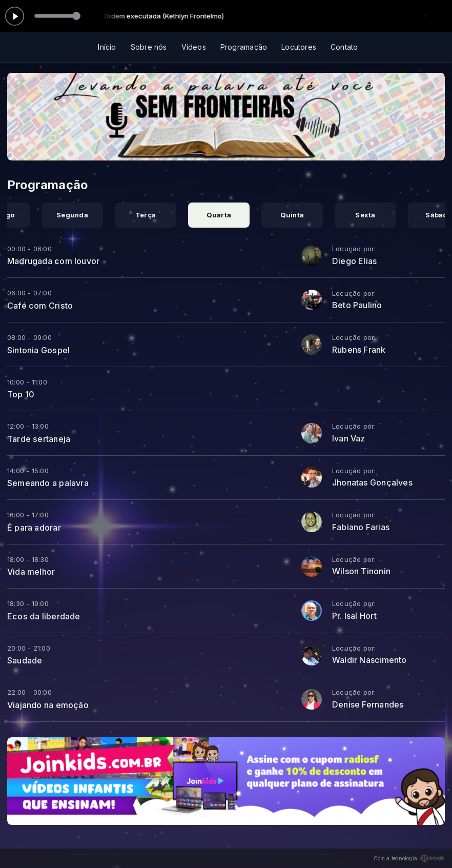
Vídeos (194, 47)
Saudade (25, 660)
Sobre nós (149, 47)
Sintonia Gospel (38, 350)
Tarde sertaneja (39, 439)
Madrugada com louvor (53, 261)
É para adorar (34, 528)
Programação (244, 47)
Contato (344, 47)
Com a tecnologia (409, 858)
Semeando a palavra (48, 483)
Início (107, 47)
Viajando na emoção (48, 705)
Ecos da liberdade (44, 616)
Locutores (299, 47)
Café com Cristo (40, 306)
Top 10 (21, 394)
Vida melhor (31, 572)
